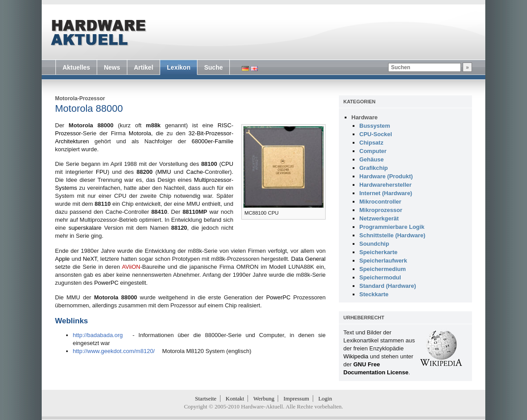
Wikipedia (356, 356)
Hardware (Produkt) (386, 176)
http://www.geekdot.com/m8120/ (114, 351)
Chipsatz (371, 143)
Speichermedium (383, 269)
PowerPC (106, 283)
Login (325, 398)
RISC (225, 125)
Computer (373, 151)
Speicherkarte (378, 252)
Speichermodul (380, 277)
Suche (213, 67)
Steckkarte (374, 294)
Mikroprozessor (381, 210)
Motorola (140, 133)
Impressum (296, 398)
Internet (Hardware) (386, 193)
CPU (227, 164)
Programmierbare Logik (392, 227)
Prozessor (68, 133)
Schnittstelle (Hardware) (392, 235)
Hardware (364, 117)
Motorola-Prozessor (80, 98)
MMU (164, 172)
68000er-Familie (212, 141)
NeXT (90, 259)
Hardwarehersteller (385, 185)
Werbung (264, 398)
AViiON (131, 267)
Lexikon (179, 67)
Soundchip (374, 244)
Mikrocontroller (380, 202)
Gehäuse (372, 159)
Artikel (144, 67)
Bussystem (375, 126)
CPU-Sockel (376, 134)
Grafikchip (374, 168)
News (112, 67)
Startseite (206, 398)
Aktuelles (76, 67)
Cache (195, 172)
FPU (102, 172)
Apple (62, 259)
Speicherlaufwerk (383, 261)
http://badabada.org (98, 335)
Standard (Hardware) (388, 286)
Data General (308, 259)
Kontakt (235, 398)
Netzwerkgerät (379, 218)
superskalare (85, 228)
